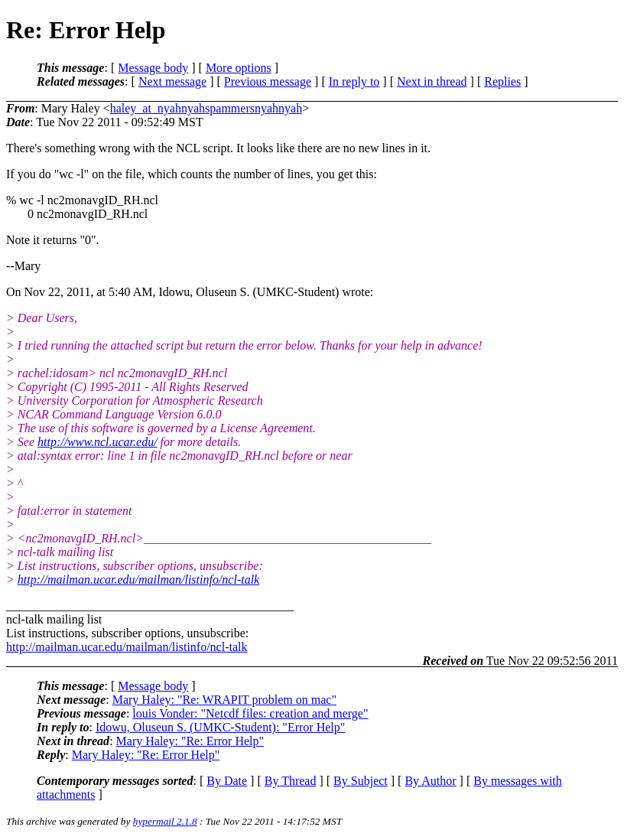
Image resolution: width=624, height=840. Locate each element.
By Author (430, 781)
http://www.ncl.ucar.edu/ (97, 442)
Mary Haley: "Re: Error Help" (190, 741)
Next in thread (432, 81)
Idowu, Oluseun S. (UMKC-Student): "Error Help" (220, 727)
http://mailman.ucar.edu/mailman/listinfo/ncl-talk (138, 580)
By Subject (361, 781)
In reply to (354, 81)
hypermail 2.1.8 (165, 821)
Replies (502, 81)
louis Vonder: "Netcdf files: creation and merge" (250, 713)
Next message (172, 81)
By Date (227, 781)
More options (239, 68)
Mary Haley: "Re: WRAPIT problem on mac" (224, 700)
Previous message (268, 81)
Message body (153, 68)
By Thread (291, 781)
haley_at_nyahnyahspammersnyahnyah (206, 108)
